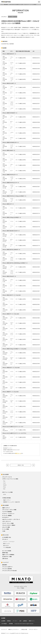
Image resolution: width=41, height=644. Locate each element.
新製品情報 (6, 4)
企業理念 (25, 621)
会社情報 (3, 618)
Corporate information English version (24, 624)
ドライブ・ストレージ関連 (8, 523)
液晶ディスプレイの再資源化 (8, 555)
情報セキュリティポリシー (14, 629)
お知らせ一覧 (20, 465)
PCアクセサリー (6, 517)
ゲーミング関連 (6, 529)
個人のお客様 (6, 505)
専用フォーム (18, 453)
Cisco (4, 483)
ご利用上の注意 (24, 629)
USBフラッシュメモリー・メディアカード (11, 519)
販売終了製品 (5, 553)
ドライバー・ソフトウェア (9, 542)
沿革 (20, 621)
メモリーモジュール (6, 521)
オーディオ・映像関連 (7, 516)
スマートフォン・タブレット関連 (9, 510)
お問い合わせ (5, 559)
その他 (4, 531)
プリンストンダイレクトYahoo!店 (9, 571)
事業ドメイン (32, 621)
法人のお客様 (6, 474)
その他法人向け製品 (6, 498)
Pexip (4, 487)
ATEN (4, 494)
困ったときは (6, 535)
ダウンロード (5, 539)
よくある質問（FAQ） (7, 537)
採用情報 (11, 624)
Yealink (5, 485)
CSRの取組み (4, 624)
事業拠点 (9, 621)
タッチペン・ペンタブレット (8, 514)
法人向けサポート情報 (7, 557)
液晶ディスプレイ (7, 500)
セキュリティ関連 (6, 527)
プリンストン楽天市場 (7, 569)
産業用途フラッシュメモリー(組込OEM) (11, 502)
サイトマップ (4, 629)
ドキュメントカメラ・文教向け (9, 525)
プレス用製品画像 (7, 547)
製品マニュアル (6, 543)
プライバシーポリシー (33, 629)
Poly (4, 481)
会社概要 (3, 621)
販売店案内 (5, 565)
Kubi (4, 489)
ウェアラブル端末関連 (7, 512)
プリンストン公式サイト (7, 567)
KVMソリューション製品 (7, 492)
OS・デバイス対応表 (7, 551)
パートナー (15, 621)
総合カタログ (6, 545)
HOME (2, 4)
